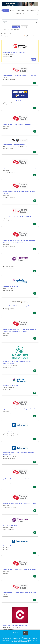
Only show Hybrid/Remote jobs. (12, 29)
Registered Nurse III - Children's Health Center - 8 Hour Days (19, 168)
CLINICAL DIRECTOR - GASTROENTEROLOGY (15, 625)
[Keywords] (20, 18)
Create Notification (32, 36)
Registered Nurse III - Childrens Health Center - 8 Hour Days (19, 593)
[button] (25, 27)
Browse (12, 10)
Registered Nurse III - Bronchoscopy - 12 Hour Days (17, 124)
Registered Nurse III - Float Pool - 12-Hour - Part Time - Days (19, 76)
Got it (25, 633)
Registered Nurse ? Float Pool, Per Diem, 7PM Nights (17, 217)
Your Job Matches (32, 10)
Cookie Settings (18, 633)
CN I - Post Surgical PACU (10, 264)
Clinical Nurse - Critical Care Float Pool (14, 52)
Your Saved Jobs (20, 13)
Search (5, 10)
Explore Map (21, 10)
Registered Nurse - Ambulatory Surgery (14, 145)
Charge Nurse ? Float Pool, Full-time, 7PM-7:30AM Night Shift (20, 503)
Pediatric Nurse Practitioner (11, 286)
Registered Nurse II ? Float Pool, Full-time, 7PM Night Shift (19, 409)
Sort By (4, 36)
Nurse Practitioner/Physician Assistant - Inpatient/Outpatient (20, 306)
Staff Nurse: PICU (7, 546)
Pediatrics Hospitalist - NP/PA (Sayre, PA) (14, 101)
